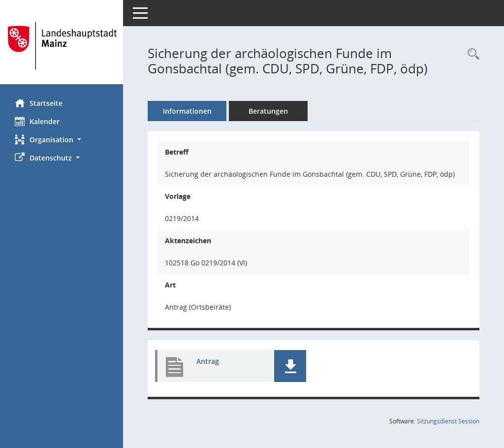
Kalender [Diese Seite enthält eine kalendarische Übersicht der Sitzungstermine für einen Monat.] (37, 121)
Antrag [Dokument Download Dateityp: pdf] (208, 361)
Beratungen (268, 111)
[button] (62, 140)
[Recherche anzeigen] (471, 54)
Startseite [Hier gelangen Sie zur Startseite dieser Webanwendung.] (39, 103)
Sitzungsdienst (448, 421)
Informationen (187, 111)
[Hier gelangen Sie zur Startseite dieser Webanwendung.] (62, 46)
